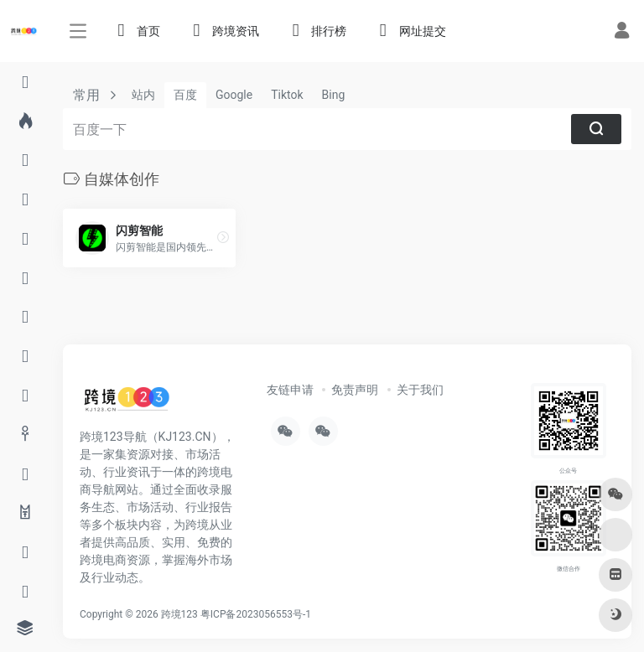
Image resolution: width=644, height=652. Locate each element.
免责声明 (355, 390)
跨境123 (179, 614)
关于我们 (420, 390)
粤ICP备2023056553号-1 (256, 614)
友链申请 (290, 390)
